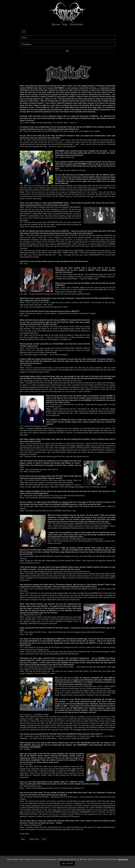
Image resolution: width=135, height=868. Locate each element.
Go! (67, 51)
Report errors (34, 839)
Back (23, 839)
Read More (123, 859)
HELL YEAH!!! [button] (68, 863)
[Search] (68, 38)
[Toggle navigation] (24, 32)
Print (44, 839)
